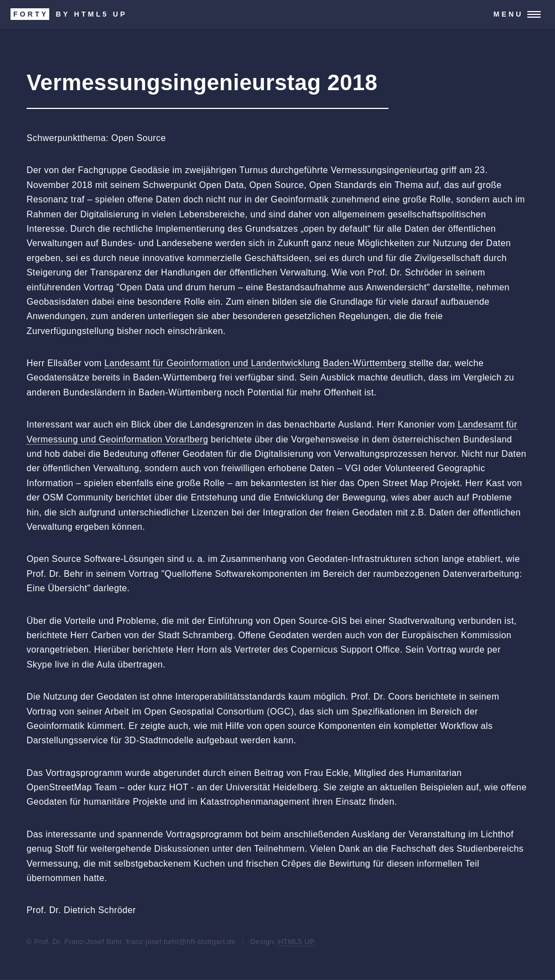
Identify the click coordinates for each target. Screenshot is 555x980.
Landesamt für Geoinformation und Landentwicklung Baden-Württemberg (257, 363)
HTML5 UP (296, 942)
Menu (509, 14)
